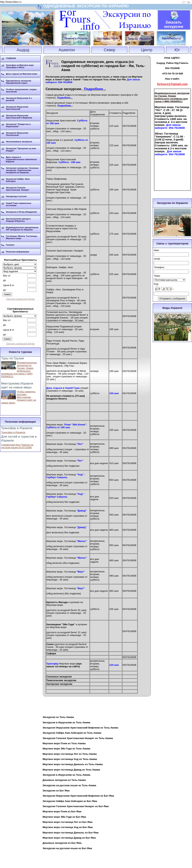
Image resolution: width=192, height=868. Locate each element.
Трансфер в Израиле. (13, 432)
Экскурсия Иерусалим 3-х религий (19, 99)
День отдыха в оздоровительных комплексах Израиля (21, 159)
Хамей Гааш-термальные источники (19, 204)
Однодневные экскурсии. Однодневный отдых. (19, 82)
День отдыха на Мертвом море (22, 74)
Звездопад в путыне (16, 196)
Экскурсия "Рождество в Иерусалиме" (18, 125)
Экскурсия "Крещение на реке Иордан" (21, 150)
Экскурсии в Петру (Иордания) (21, 212)
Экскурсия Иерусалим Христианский (17, 108)
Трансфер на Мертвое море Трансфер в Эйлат (20, 66)
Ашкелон (67, 50)
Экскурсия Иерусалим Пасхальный (17, 134)
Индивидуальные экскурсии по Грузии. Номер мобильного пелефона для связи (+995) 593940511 (19, 370)
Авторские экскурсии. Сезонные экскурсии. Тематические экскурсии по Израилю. (22, 170)
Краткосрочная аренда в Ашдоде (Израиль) (18, 220)
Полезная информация (17, 252)
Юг (177, 50)
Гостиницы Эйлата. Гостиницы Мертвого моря (22, 237)
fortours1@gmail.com (172, 84)
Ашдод (23, 50)
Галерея (10, 245)
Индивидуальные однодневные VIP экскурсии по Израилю (22, 229)
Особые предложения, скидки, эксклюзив (21, 90)
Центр (147, 50)
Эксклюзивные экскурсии (19, 142)
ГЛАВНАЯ (11, 58)
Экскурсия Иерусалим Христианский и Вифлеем (19, 117)
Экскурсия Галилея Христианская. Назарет (18, 189)
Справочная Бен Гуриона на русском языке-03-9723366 (17, 446)
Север (109, 50)
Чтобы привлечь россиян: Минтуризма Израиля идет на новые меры (19, 397)
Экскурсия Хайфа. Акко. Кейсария (18, 180)
